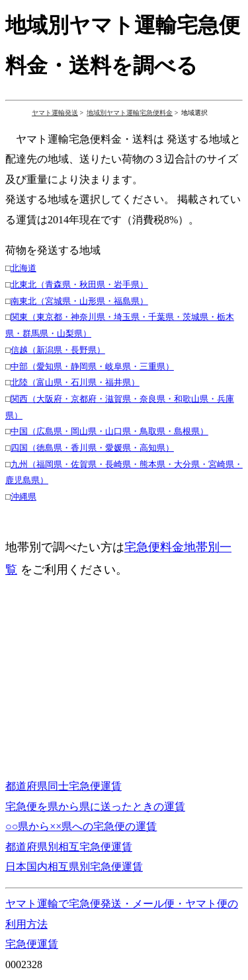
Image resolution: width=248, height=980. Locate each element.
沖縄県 (23, 497)
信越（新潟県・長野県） (58, 350)
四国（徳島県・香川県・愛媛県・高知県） (92, 448)
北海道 (23, 268)
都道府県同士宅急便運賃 (63, 786)
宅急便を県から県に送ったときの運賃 (95, 807)
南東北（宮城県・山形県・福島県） (79, 301)
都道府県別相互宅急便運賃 (69, 847)
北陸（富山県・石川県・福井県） (75, 382)
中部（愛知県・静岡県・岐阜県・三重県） (92, 366)
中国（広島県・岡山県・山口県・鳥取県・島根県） (109, 431)
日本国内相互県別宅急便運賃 (74, 867)
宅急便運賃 (32, 944)
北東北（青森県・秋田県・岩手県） (79, 284)
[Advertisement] (116, 673)
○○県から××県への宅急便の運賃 (81, 826)
